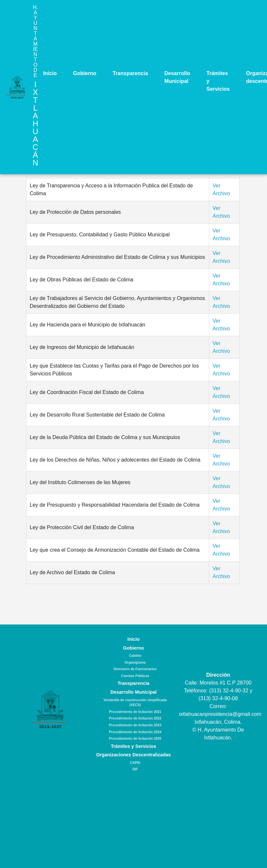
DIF (135, 769)
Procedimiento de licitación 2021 (135, 712)
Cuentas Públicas (135, 676)
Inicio (50, 73)
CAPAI (135, 763)
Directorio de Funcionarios (135, 669)
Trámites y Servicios (218, 81)
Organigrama (135, 663)
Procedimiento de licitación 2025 (135, 739)
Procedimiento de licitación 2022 (135, 718)
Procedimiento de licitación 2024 (135, 732)
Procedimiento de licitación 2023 (135, 725)
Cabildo (135, 656)
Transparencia (130, 73)
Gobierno (85, 73)
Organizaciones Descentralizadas (134, 755)
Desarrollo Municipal (177, 77)
